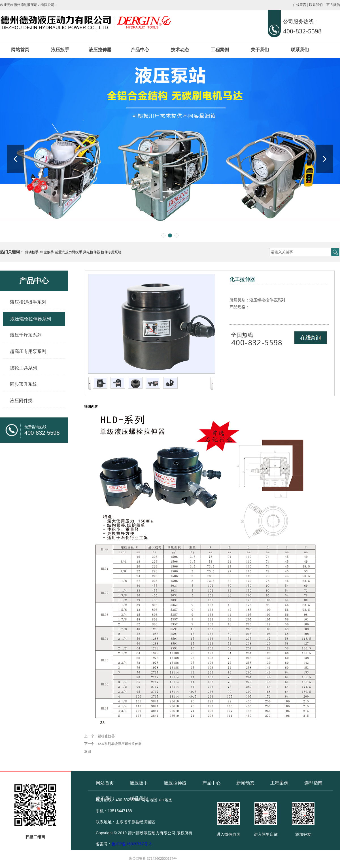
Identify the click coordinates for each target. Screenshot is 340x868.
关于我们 (260, 50)
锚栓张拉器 (106, 736)
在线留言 (299, 5)
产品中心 (140, 50)
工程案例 (220, 50)
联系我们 (316, 5)
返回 (88, 751)
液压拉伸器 (100, 50)
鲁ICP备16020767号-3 (131, 844)
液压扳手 (60, 50)
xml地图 (165, 800)
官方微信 (333, 5)
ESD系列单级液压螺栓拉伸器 (120, 744)
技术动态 (180, 50)
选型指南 (313, 783)
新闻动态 (245, 783)
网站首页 (20, 50)
